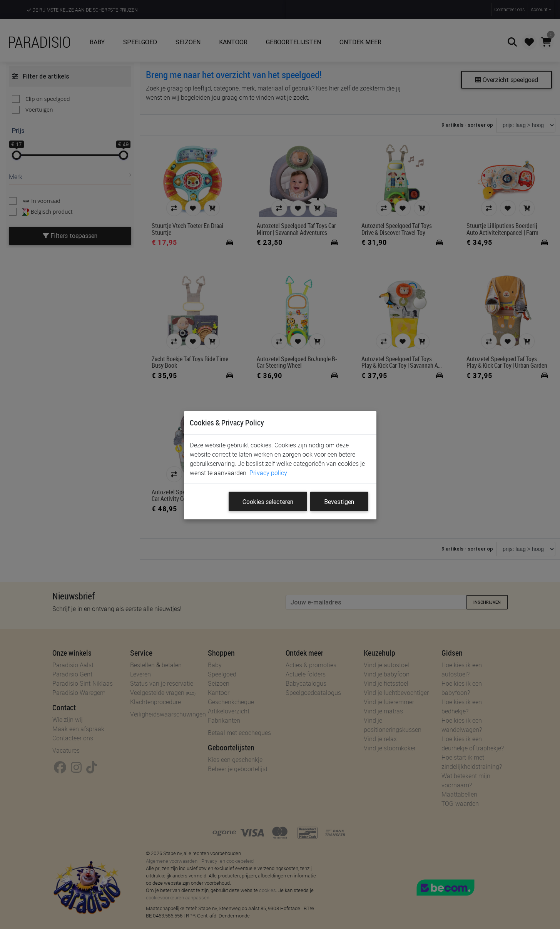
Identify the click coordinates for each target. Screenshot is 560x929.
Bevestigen (339, 502)
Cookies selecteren (268, 502)
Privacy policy (268, 473)
